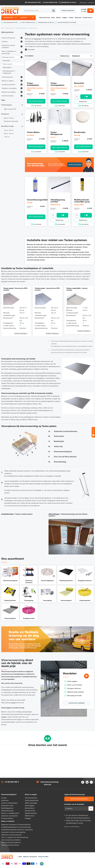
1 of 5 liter (30, 203)
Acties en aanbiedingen (9, 803)
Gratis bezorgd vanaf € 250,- (34, 2)
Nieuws (59, 18)
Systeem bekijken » (21, 333)
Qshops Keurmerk (7, 811)
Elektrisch (24, 18)
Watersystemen (8, 18)
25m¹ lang (77, 135)
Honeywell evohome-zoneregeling (13, 832)
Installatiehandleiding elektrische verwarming (17, 830)
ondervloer (37, 39)
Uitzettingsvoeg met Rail (58, 201)
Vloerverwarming (44, 18)
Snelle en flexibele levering (51, 2)
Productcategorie (7, 105)
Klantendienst (83, 3)
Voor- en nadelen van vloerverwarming (15, 837)
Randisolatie (80, 132)
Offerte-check (30, 816)
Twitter (91, 782)
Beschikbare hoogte (7, 126)
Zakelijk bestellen (31, 813)
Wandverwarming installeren (11, 842)
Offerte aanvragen (68, 11)
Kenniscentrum (88, 18)
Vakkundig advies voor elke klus (69, 2)
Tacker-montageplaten (57, 84)
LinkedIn (87, 782)
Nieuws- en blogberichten (10, 813)
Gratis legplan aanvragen (79, 799)
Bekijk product (83, 102)
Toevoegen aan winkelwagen (86, 97)
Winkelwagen (90, 10)
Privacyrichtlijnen (7, 818)
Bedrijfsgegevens (7, 808)
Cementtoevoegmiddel (37, 200)
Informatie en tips (7, 806)
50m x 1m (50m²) (79, 86)
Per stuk (53, 137)
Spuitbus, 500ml (79, 205)
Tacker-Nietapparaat (56, 133)
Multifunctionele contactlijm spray (82, 201)
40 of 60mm (30, 135)
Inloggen (28, 818)
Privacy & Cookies (43, 857)
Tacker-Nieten (33, 132)
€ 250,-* (16, 648)
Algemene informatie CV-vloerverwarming (16, 825)
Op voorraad (36, 106)
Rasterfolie (79, 83)
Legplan (65, 18)
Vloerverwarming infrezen (10, 845)
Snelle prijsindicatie (32, 800)
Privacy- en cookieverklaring (72, 827)
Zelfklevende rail (55, 205)
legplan (4, 717)
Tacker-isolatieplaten (33, 84)
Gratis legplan (30, 806)
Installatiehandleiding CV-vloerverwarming (16, 827)
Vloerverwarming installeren (11, 840)
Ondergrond (5, 114)
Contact (71, 18)
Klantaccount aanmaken (77, 703)
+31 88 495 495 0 (12, 782)
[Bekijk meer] (22, 38)
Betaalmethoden (20, 864)
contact (13, 703)
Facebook (83, 782)
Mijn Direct (91, 3)
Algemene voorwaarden (10, 816)
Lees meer (31, 49)
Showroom (78, 18)
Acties (53, 18)
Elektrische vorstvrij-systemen (12, 835)
